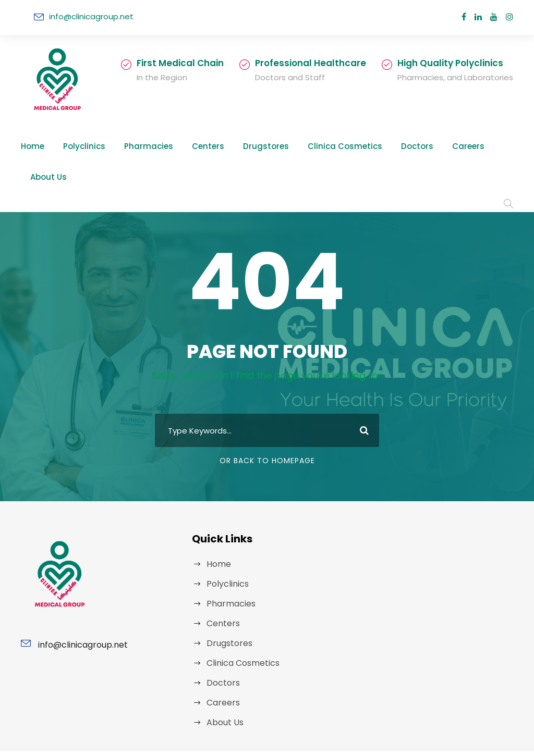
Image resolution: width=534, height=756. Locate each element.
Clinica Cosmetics (310, 146)
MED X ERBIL (372, 732)
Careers (420, 146)
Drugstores (241, 146)
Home (31, 146)
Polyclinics (79, 146)
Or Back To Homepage (267, 419)
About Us (468, 146)
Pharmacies (136, 146)
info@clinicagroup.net (87, 16)
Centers (190, 146)
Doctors (373, 146)
